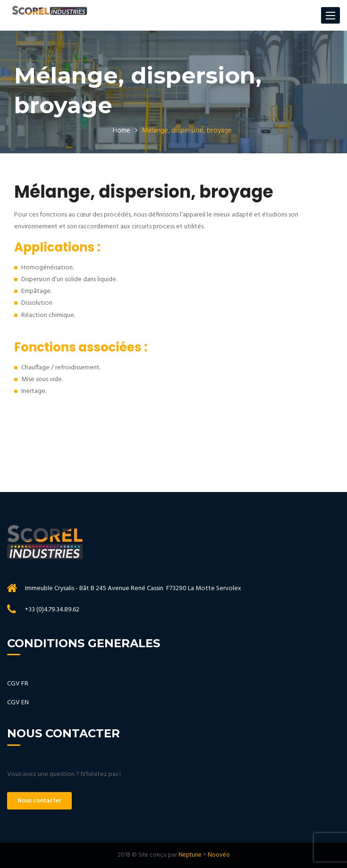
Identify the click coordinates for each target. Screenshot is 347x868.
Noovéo (219, 855)
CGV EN (18, 703)
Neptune (190, 855)
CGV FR (18, 684)
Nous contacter (39, 801)
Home (122, 131)
